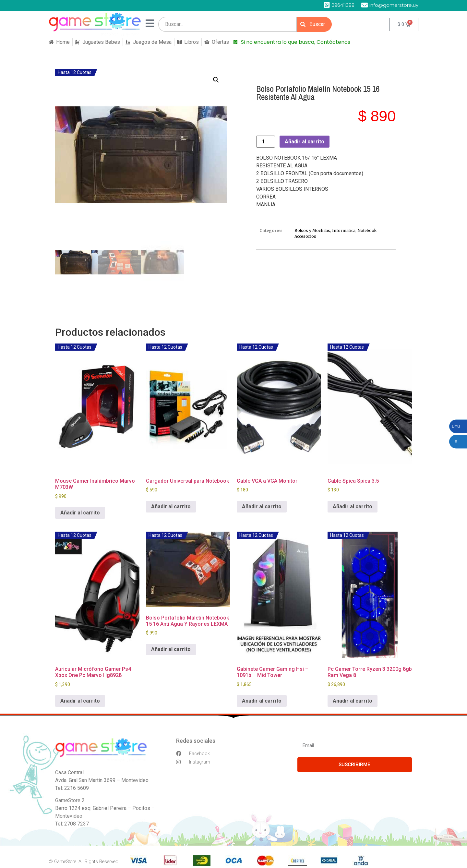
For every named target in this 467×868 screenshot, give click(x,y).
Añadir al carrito (305, 142)
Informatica (344, 230)
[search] (227, 24)
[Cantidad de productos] (266, 142)
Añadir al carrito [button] (80, 513)
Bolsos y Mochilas (312, 230)
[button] (216, 80)
